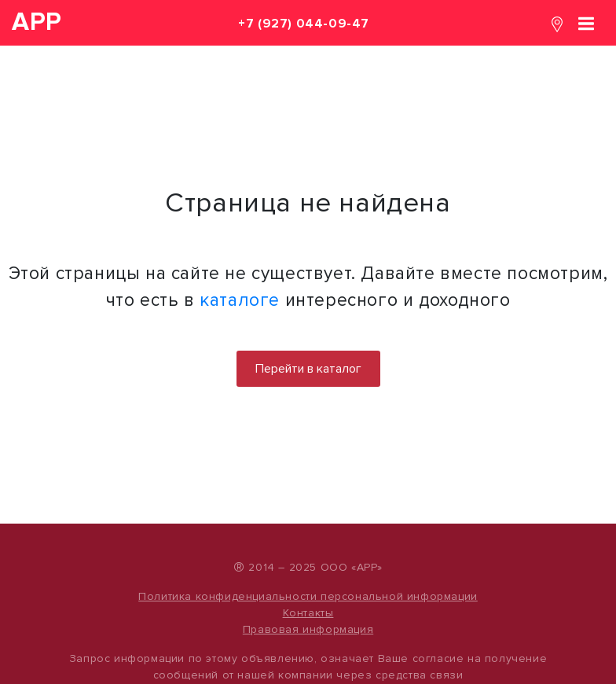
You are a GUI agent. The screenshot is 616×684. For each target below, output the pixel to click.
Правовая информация (308, 629)
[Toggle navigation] (586, 22)
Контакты (308, 613)
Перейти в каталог (308, 369)
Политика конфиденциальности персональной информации (308, 596)
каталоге (240, 300)
